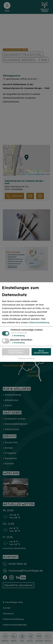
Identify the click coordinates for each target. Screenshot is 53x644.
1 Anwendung (18, 336)
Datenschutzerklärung (39, 322)
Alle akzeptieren (41, 352)
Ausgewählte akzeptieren (16, 352)
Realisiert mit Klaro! (26, 358)
